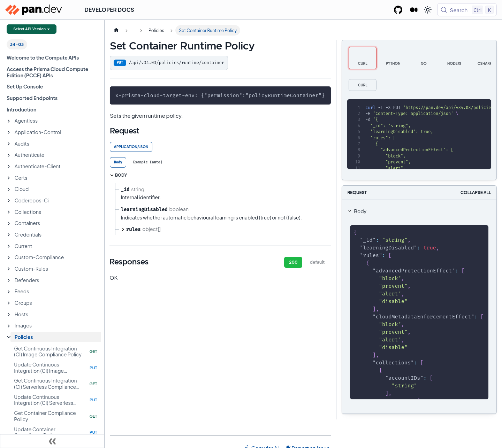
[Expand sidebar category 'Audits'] (9, 144)
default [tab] (317, 262)
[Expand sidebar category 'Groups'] (9, 303)
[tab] (118, 162)
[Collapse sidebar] (52, 441)
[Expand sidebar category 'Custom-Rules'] (9, 269)
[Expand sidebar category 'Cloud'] (9, 190)
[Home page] (116, 30)
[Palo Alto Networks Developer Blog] (414, 10)
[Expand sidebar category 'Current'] (9, 246)
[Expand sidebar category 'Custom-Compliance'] (9, 258)
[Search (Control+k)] (467, 10)
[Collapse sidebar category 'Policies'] (9, 337)
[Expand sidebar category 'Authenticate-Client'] (9, 167)
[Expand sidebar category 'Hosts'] (9, 315)
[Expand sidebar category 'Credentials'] (9, 235)
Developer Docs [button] (109, 10)
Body (360, 211)
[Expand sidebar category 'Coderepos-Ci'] (9, 201)
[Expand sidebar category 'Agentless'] (9, 121)
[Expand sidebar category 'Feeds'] (9, 292)
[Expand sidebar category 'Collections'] (9, 212)
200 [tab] (293, 262)
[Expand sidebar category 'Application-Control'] (9, 132)
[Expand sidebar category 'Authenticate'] (9, 155)
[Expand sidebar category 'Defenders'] (9, 280)
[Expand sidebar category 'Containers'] (9, 224)
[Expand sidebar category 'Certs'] (9, 178)
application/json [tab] (131, 147)
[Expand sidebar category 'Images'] (9, 326)
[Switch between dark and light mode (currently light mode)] (428, 10)
